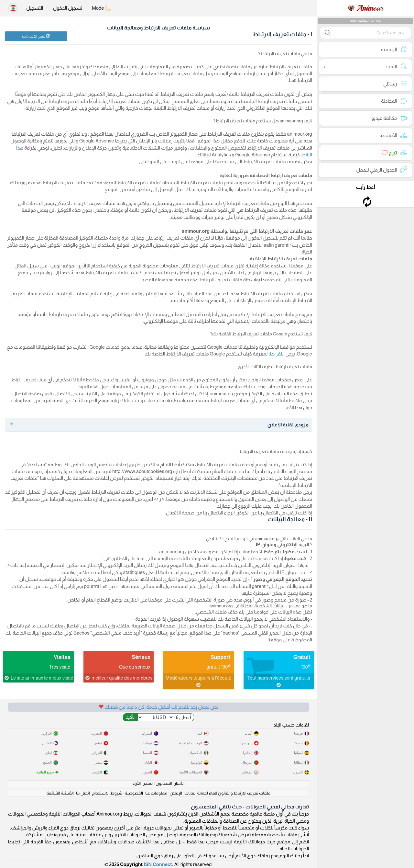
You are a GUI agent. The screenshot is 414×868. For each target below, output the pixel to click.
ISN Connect (158, 864)
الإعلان (176, 793)
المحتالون (164, 783)
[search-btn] (328, 33)
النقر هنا (276, 354)
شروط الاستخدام (107, 793)
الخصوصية (134, 793)
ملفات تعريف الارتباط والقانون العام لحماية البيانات (227, 793)
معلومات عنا (156, 793)
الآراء (137, 783)
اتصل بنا (83, 793)
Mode (102, 8)
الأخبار (179, 783)
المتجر (148, 783)
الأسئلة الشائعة (60, 793)
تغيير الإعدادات (36, 36)
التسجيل (35, 8)
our (365, 8)
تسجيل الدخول (67, 8)
